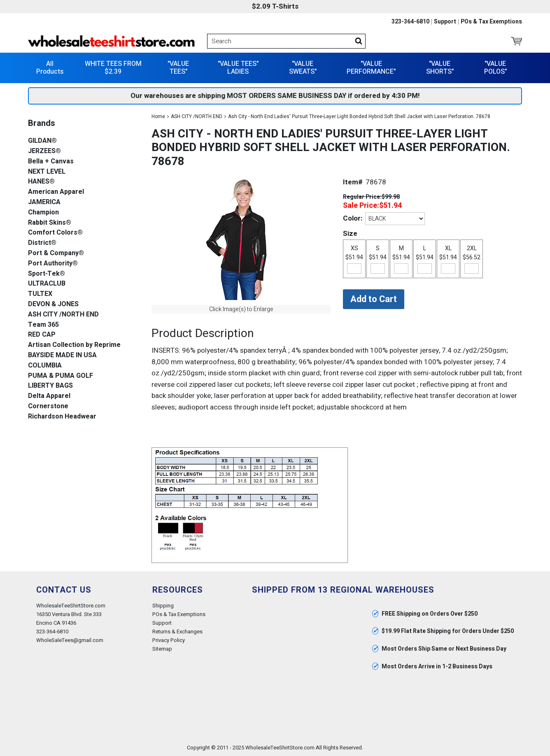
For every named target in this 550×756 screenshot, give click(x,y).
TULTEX (40, 294)
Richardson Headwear (62, 417)
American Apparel (56, 192)
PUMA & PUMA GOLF (61, 376)
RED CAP (42, 335)
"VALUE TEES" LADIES (238, 68)
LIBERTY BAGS (50, 386)
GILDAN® (42, 141)
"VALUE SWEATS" (303, 68)
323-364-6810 (410, 22)
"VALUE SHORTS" (440, 68)
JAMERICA (44, 202)
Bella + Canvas (51, 162)
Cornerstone (48, 406)
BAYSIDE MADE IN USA (62, 355)
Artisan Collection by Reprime (74, 345)
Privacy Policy (169, 640)
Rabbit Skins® (50, 223)
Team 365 (43, 325)
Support (445, 22)
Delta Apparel (49, 396)
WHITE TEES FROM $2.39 (113, 68)
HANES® (41, 182)
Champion (43, 213)
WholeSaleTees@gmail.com (70, 640)
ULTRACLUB (47, 284)
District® (42, 243)
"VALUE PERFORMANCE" (371, 68)
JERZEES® (44, 151)
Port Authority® (53, 264)
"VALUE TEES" (178, 68)
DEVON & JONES (53, 304)
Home (158, 116)
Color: (353, 218)
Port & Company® (56, 253)
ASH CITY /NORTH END (197, 116)
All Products (50, 68)
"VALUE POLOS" (495, 68)
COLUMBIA (45, 366)
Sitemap (162, 649)
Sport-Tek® (47, 274)
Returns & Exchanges (177, 632)
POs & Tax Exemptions (491, 22)
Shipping (163, 606)
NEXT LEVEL (47, 172)
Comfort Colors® (55, 233)
